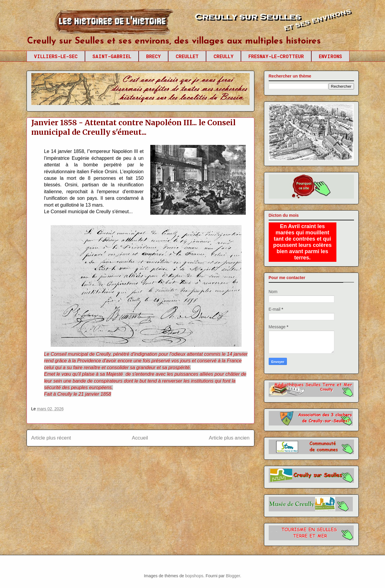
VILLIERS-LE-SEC (56, 56)
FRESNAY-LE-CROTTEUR (276, 56)
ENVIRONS (330, 56)
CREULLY (224, 56)
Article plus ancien (229, 438)
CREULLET (187, 56)
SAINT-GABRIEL (112, 56)
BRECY (153, 56)
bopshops (194, 576)
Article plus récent (51, 438)
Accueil (140, 438)
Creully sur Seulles (83, 24)
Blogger (233, 576)
